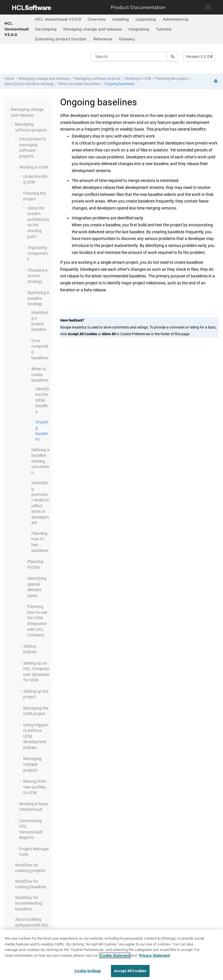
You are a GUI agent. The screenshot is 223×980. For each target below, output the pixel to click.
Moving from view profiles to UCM (35, 787)
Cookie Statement (115, 956)
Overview (97, 19)
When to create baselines (79, 84)
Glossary (127, 39)
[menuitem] (58, 19)
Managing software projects (97, 78)
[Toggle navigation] (208, 7)
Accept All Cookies (130, 971)
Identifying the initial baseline (42, 400)
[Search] (172, 57)
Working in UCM (138, 78)
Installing (121, 19)
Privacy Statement (154, 956)
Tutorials (164, 29)
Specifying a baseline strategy (29, 84)
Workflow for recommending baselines (29, 903)
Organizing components (38, 253)
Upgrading (146, 19)
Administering (176, 19)
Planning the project (172, 78)
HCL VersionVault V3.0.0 (17, 29)
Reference (103, 39)
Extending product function (61, 39)
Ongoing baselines (119, 84)
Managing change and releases (92, 29)
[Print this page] (216, 81)
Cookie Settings (88, 971)
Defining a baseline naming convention (40, 461)
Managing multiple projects (32, 764)
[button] (9, 109)
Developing (46, 29)
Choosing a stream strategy (37, 276)
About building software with (32, 925)
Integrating (139, 29)
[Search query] (134, 57)
